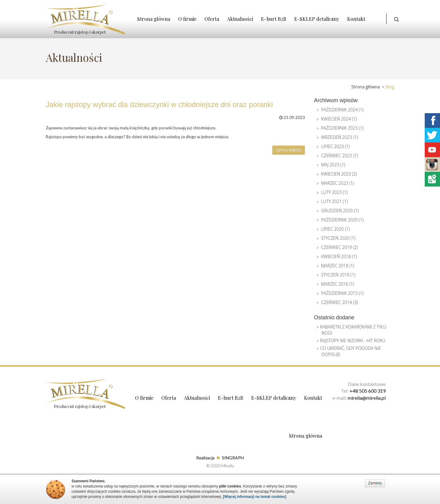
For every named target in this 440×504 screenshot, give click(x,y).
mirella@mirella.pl (367, 398)
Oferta (212, 19)
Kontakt (356, 19)
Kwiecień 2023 (339, 174)
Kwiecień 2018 (339, 256)
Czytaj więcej (289, 150)
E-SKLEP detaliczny (317, 19)
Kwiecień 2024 (339, 119)
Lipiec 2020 (335, 229)
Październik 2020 (342, 220)
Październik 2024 (342, 110)
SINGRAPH (233, 458)
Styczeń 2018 (338, 275)
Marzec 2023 (338, 183)
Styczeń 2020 (338, 238)
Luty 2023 (334, 192)
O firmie (187, 19)
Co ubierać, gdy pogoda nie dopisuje (351, 351)
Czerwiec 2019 (339, 247)
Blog (390, 87)
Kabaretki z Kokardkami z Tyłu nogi (353, 330)
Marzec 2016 (338, 284)
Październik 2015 (342, 293)
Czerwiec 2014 (339, 302)
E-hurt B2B (274, 19)
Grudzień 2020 (340, 211)
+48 (354, 391)
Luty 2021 (334, 201)
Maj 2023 (333, 165)
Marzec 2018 (338, 266)
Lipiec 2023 (335, 146)
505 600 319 (372, 391)
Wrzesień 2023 (339, 137)
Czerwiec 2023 (339, 156)
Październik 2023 (342, 128)
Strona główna (154, 19)
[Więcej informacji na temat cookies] (255, 497)
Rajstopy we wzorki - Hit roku (353, 341)
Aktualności (240, 19)
